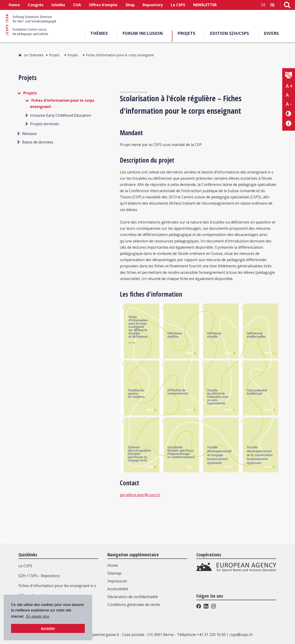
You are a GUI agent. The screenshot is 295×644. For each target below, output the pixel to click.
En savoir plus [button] (38, 616)
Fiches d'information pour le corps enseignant (120, 55)
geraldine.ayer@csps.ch (140, 495)
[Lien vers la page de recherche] (287, 6)
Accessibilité (118, 589)
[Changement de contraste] (289, 113)
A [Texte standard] (287, 95)
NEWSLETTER (205, 5)
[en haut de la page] (3, 541)
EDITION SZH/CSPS (231, 33)
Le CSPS (178, 5)
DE (263, 5)
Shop (130, 5)
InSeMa (58, 5)
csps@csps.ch (241, 635)
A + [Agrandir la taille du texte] (289, 86)
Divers (273, 33)
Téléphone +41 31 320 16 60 (201, 635)
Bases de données (38, 142)
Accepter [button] (48, 628)
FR (272, 5)
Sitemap (114, 573)
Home (14, 5)
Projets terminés (45, 124)
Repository (153, 5)
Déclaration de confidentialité (133, 597)
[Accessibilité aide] (289, 124)
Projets (188, 33)
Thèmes (100, 33)
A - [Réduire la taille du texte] (289, 104)
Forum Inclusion (144, 33)
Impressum (117, 581)
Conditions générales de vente (134, 605)
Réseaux (29, 134)
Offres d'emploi (103, 5)
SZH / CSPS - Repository (39, 576)
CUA (77, 5)
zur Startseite (34, 55)
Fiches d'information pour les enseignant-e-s (57, 586)
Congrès (36, 5)
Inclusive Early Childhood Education (61, 115)
